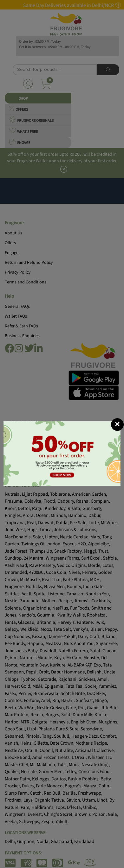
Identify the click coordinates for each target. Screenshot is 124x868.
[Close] (117, 425)
